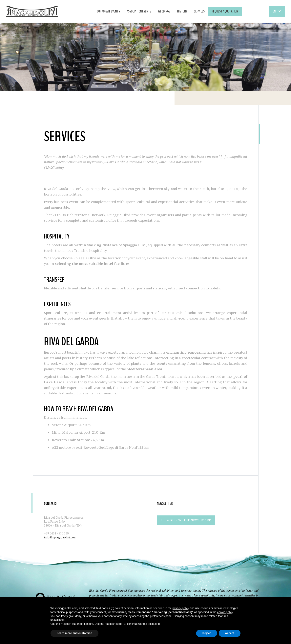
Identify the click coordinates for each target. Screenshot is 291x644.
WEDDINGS (164, 11)
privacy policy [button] (181, 608)
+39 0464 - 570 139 (56, 533)
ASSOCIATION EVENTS (139, 11)
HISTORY (182, 11)
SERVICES (199, 11)
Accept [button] (230, 633)
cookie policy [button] (225, 612)
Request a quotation (225, 11)
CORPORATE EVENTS (108, 11)
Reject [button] (207, 633)
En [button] (274, 11)
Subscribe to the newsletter (186, 520)
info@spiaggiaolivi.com (60, 537)
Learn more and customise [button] (74, 633)
